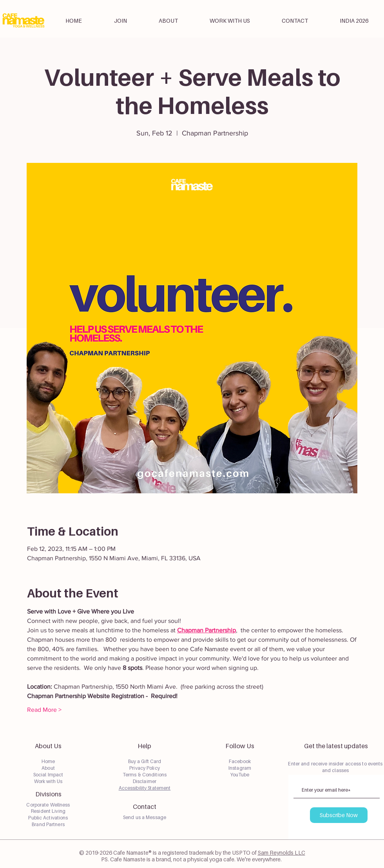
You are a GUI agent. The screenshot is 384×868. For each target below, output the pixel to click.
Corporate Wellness (48, 805)
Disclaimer (145, 781)
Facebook (240, 761)
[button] (168, 21)
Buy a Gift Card (145, 761)
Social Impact (48, 775)
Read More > (44, 710)
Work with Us (48, 781)
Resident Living (48, 811)
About (48, 768)
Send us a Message (145, 817)
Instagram (240, 768)
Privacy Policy (145, 768)
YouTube (240, 775)
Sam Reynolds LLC (282, 853)
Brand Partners (48, 824)
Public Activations (48, 818)
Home (48, 761)
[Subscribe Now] (339, 815)
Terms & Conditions (145, 775)
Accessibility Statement (145, 788)
